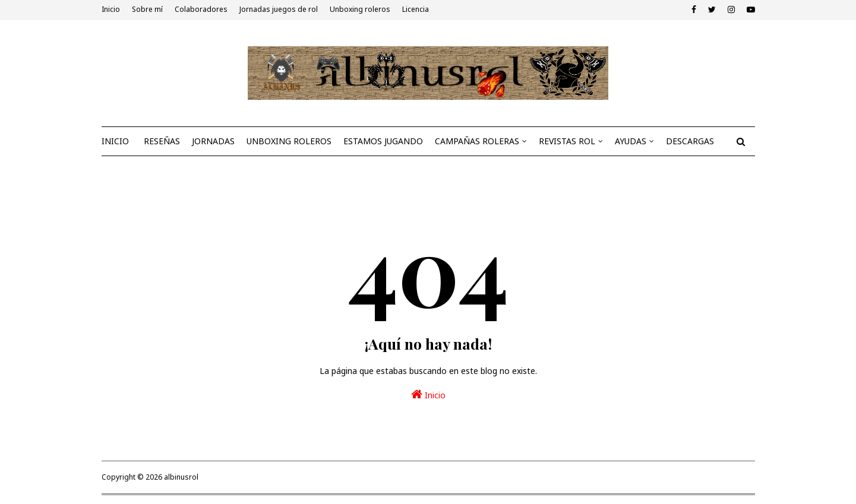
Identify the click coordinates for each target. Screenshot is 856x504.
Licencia (416, 9)
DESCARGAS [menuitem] (690, 141)
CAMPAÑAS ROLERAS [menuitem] (477, 141)
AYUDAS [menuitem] (631, 141)
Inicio (111, 9)
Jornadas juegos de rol (279, 9)
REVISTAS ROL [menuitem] (567, 141)
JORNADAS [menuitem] (213, 141)
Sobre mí (147, 9)
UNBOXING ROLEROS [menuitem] (289, 141)
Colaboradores (201, 9)
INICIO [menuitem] (115, 141)
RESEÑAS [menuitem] (162, 141)
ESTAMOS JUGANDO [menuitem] (383, 141)
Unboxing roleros (360, 9)
